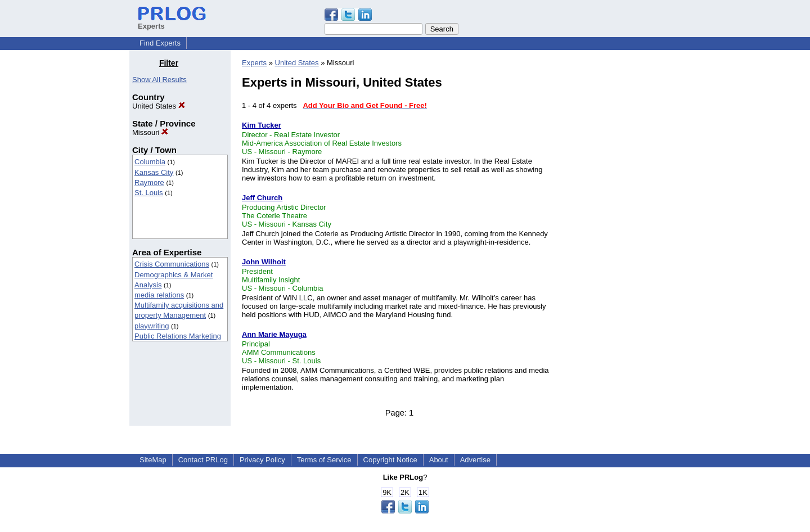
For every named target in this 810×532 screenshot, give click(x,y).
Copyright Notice (390, 460)
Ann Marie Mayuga (274, 334)
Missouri (150, 132)
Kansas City (154, 172)
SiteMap (153, 460)
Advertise (475, 460)
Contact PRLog (203, 460)
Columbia (150, 162)
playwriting (152, 326)
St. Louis (149, 193)
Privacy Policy (262, 460)
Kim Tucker (262, 125)
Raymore (149, 182)
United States (159, 106)
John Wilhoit (264, 262)
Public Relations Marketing (178, 336)
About (439, 460)
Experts (254, 63)
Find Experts (160, 43)
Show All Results (159, 80)
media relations (159, 295)
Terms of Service (324, 460)
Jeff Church (262, 198)
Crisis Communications (172, 264)
